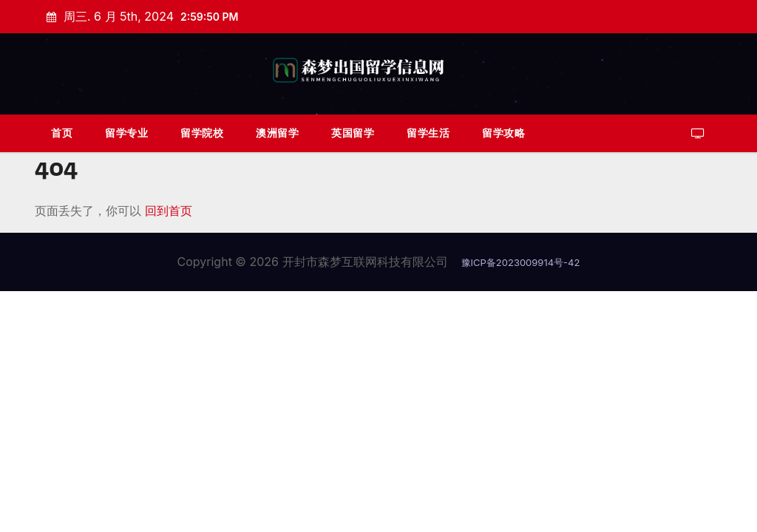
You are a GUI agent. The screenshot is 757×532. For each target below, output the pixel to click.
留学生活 (428, 133)
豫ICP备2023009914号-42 (521, 262)
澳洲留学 (277, 133)
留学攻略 (503, 133)
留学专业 (126, 133)
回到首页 (169, 211)
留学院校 (202, 133)
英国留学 (353, 133)
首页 (62, 133)
